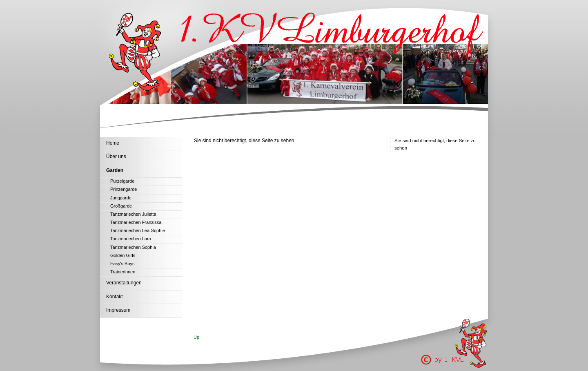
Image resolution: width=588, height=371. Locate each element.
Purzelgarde (122, 181)
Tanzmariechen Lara (131, 239)
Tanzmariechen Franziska (136, 222)
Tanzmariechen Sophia (133, 247)
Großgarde (121, 206)
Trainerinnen (123, 272)
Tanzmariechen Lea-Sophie (138, 230)
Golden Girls (123, 255)
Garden (115, 170)
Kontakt (115, 297)
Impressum (118, 310)
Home (113, 143)
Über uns (116, 156)
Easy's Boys (122, 264)
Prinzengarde (124, 189)
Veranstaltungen (124, 283)
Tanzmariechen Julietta (133, 214)
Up (196, 337)
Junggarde (121, 198)
